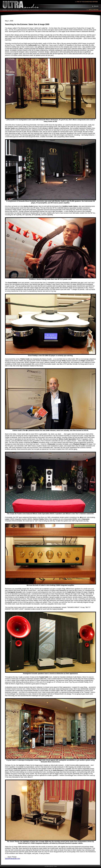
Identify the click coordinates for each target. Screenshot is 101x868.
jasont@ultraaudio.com (13, 859)
